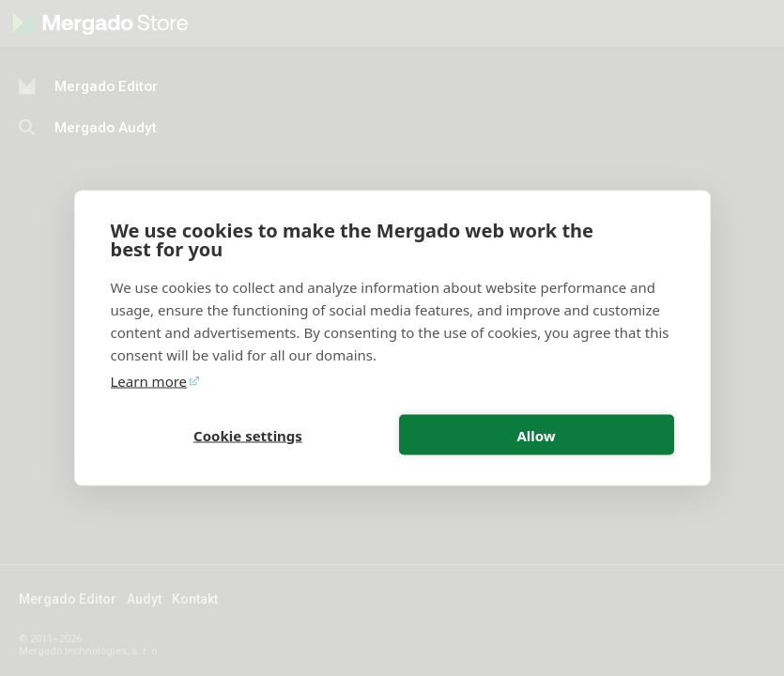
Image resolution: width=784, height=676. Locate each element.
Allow (536, 435)
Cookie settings (248, 435)
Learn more (149, 381)
